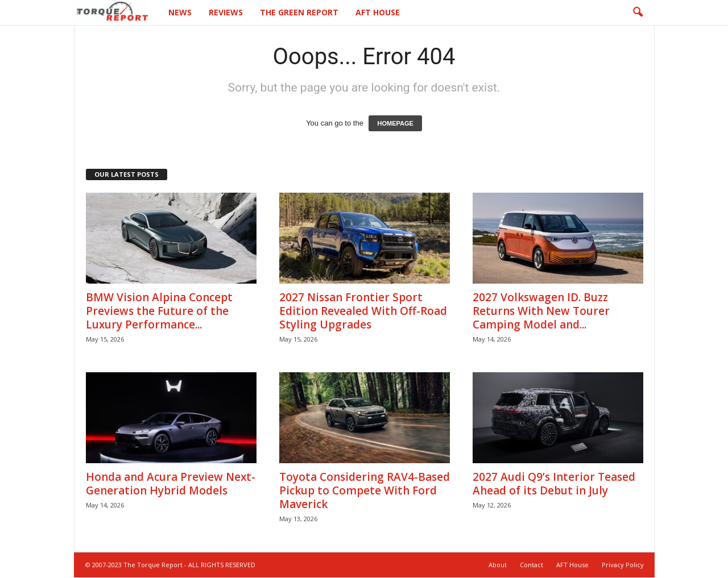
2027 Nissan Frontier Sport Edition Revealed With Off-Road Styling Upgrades (363, 311)
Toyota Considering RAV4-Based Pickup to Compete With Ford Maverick (365, 490)
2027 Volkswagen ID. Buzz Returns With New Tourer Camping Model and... (541, 311)
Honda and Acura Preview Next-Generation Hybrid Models (171, 484)
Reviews (226, 12)
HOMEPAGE (395, 123)
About (498, 565)
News (180, 12)
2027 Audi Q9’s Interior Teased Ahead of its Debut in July (554, 484)
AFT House (378, 12)
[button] (638, 13)
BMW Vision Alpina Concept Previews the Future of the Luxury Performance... (159, 311)
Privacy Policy (623, 565)
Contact (531, 565)
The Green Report (299, 12)
